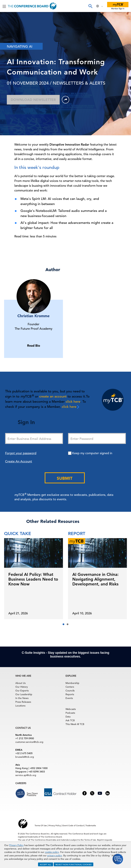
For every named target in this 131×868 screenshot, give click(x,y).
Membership (72, 683)
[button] (63, 624)
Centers (70, 687)
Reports (70, 694)
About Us (20, 683)
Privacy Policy (16, 845)
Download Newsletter (33, 100)
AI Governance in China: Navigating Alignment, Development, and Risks (95, 579)
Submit (65, 478)
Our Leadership (24, 694)
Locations (20, 706)
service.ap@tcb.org (26, 775)
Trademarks (91, 825)
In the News (22, 698)
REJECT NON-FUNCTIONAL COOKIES (74, 864)
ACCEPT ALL (46, 864)
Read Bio (34, 346)
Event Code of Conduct (73, 825)
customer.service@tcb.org (29, 742)
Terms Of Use (41, 825)
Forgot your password (21, 453)
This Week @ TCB (75, 724)
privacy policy (55, 855)
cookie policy (52, 852)
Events (69, 698)
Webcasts (71, 709)
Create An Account (19, 461)
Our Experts (22, 691)
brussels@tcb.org (25, 757)
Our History (22, 687)
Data (68, 717)
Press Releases (23, 702)
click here (73, 402)
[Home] (32, 6)
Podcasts (70, 713)
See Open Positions (32, 794)
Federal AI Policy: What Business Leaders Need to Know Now (33, 579)
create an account (53, 396)
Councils (70, 691)
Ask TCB (70, 720)
